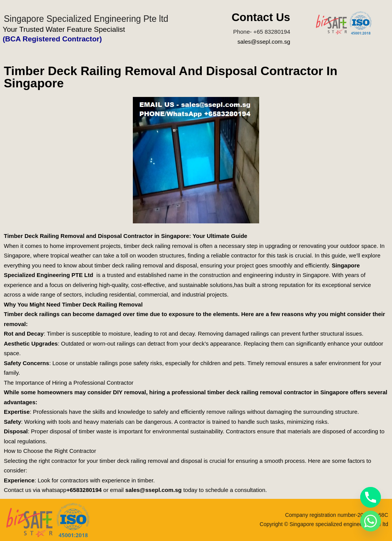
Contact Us (261, 17)
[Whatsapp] (371, 521)
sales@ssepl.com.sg (264, 42)
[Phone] (371, 497)
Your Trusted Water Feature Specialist (64, 29)
